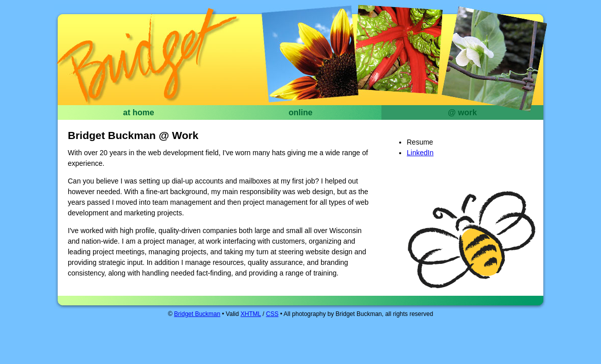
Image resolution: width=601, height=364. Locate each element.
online (300, 112)
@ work (462, 112)
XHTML (250, 314)
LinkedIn (420, 153)
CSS (272, 314)
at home (138, 112)
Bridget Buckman (149, 60)
